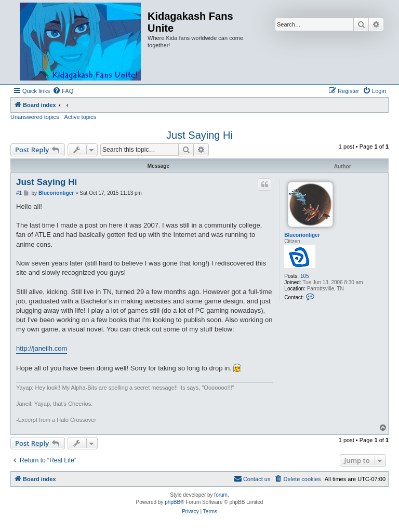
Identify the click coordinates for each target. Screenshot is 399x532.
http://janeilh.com (42, 348)
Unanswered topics (35, 117)
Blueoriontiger (302, 235)
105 (305, 276)
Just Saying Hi (199, 135)
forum (221, 495)
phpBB (172, 502)
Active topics (81, 117)
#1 (19, 193)
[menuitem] (63, 91)
